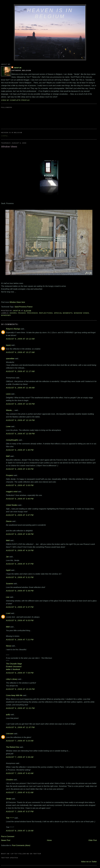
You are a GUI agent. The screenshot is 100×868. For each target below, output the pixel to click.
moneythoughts (12, 440)
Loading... (5, 136)
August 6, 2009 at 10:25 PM (20, 689)
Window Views (15, 302)
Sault (16, 307)
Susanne (9, 584)
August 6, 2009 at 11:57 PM (20, 727)
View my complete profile (15, 100)
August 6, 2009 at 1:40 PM (20, 450)
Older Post (93, 840)
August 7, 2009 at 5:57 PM (20, 811)
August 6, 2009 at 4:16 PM (20, 550)
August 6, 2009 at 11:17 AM (20, 371)
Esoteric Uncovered (14, 666)
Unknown (10, 734)
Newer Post (6, 840)
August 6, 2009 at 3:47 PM (20, 515)
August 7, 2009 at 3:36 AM (20, 757)
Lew (8, 597)
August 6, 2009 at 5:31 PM (20, 577)
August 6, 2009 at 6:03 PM (20, 620)
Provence (23, 307)
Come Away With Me (14, 695)
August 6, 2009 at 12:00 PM (20, 404)
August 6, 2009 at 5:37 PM (20, 607)
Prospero (10, 475)
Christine (9, 780)
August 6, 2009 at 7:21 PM (20, 640)
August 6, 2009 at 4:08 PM (20, 534)
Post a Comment (8, 836)
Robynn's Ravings (13, 329)
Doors (13, 313)
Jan (7, 557)
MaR (8, 456)
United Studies (12, 505)
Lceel (8, 613)
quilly (8, 714)
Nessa (8, 646)
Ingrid (8, 570)
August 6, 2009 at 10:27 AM (20, 352)
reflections (46, 313)
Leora (8, 394)
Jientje (18, 68)
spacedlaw (10, 359)
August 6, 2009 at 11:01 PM (20, 708)
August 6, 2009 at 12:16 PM (20, 420)
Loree (8, 426)
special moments (63, 313)
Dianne (9, 521)
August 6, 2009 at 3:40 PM (20, 499)
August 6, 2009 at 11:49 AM (20, 388)
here (23, 302)
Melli (8, 540)
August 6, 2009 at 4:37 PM (20, 564)
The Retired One (12, 747)
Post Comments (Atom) (21, 845)
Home (49, 840)
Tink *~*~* (10, 818)
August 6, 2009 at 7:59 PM (20, 673)
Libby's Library (12, 679)
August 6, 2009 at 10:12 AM (20, 339)
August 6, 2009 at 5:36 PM (20, 591)
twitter (8, 669)
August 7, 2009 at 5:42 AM (20, 773)
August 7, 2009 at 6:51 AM (20, 792)
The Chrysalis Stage (14, 664)
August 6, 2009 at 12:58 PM (20, 434)
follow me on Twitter (89, 862)
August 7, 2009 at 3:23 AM (20, 741)
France (30, 307)
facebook (16, 669)
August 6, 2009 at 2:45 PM (20, 469)
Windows (6, 315)
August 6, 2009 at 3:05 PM (20, 485)
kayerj (8, 345)
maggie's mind (12, 492)
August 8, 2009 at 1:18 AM (20, 831)
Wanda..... (10, 410)
